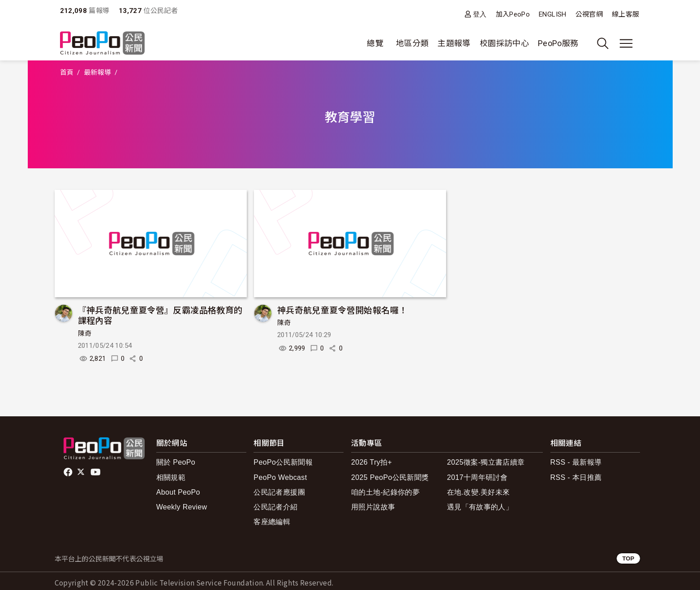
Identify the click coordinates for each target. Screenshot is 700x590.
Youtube (96, 472)
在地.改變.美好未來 (479, 492)
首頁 (67, 73)
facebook (69, 472)
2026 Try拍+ (371, 462)
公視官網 (589, 14)
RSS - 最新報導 (576, 462)
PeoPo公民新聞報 (283, 462)
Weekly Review (182, 507)
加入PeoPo (513, 14)
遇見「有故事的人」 (480, 507)
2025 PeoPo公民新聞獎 (390, 477)
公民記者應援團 (279, 492)
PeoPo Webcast (280, 477)
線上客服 (625, 14)
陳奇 (85, 333)
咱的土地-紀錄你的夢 (385, 492)
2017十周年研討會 (477, 477)
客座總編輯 (272, 522)
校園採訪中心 (504, 43)
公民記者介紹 (275, 507)
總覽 (375, 43)
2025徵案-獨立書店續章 (486, 462)
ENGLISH (553, 14)
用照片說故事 (373, 507)
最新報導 (97, 73)
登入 (480, 14)
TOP (628, 558)
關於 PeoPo (176, 462)
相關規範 (171, 477)
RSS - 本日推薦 (576, 477)
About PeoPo (178, 492)
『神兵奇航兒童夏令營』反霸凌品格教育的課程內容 (160, 315)
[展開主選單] (626, 43)
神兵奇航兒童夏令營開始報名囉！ (342, 310)
